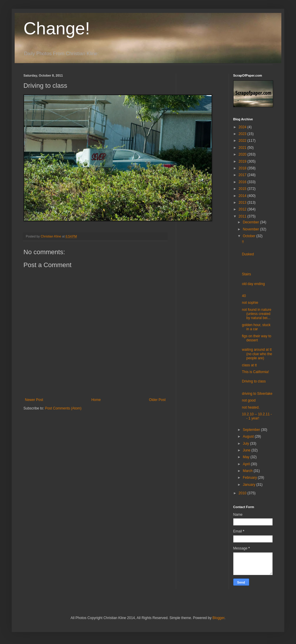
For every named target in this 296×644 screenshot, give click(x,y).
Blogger (218, 618)
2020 (243, 154)
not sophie (250, 303)
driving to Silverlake (257, 394)
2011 (243, 216)
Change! (57, 28)
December (251, 222)
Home (96, 400)
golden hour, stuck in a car (256, 327)
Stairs (246, 274)
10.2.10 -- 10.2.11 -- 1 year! (257, 416)
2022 (243, 141)
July (246, 444)
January (249, 485)
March (248, 471)
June (247, 450)
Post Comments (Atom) (63, 408)
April (247, 464)
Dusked (248, 254)
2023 (243, 134)
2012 (243, 209)
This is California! (255, 372)
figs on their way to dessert (256, 338)
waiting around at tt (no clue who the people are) (257, 354)
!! (243, 242)
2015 (243, 189)
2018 (243, 168)
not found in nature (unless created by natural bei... (256, 314)
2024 (243, 127)
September (252, 430)
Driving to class (254, 381)
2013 (243, 203)
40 (244, 296)
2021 (243, 148)
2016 (243, 182)
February (250, 478)
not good (249, 400)
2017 (243, 175)
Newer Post (34, 400)
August (249, 436)
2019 (243, 161)
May (246, 457)
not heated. (251, 407)
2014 (243, 196)
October (249, 236)
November (251, 229)
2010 (243, 493)
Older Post (157, 400)
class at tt (249, 365)
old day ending (253, 284)
